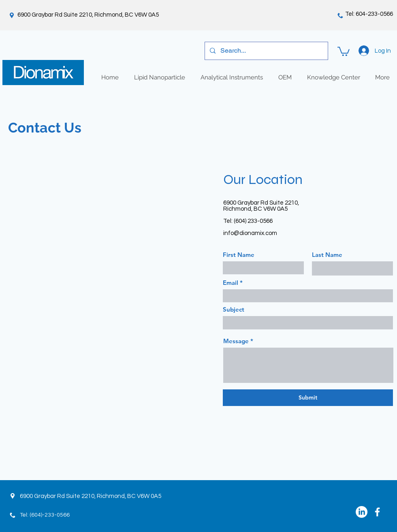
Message (236, 341)
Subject (234, 309)
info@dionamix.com (250, 233)
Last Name (327, 255)
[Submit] (308, 398)
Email (231, 283)
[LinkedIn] (362, 512)
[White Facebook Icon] (377, 512)
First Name (239, 255)
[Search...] (266, 51)
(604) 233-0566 (253, 221)
